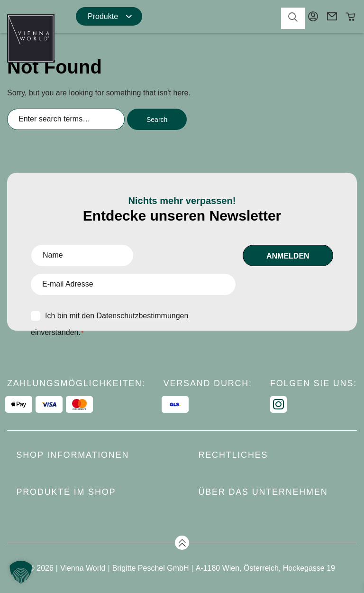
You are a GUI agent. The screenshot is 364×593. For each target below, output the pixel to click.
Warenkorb (351, 16)
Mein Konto (313, 16)
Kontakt (332, 16)
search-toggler (293, 17)
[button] (21, 572)
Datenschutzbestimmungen (143, 316)
